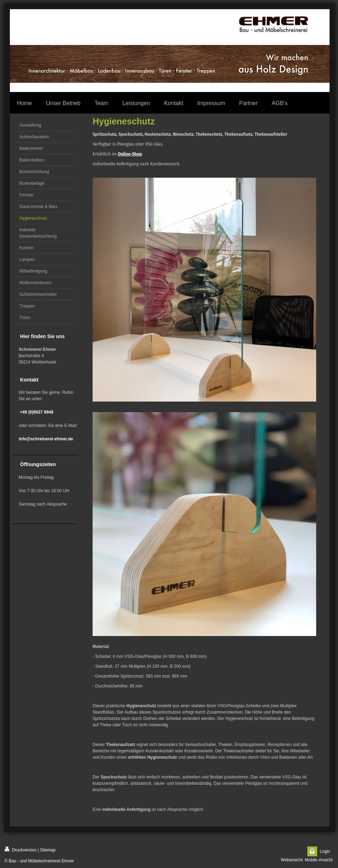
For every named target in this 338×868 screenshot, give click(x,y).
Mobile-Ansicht (319, 860)
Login (325, 851)
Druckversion (21, 849)
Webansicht (292, 860)
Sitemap (48, 850)
